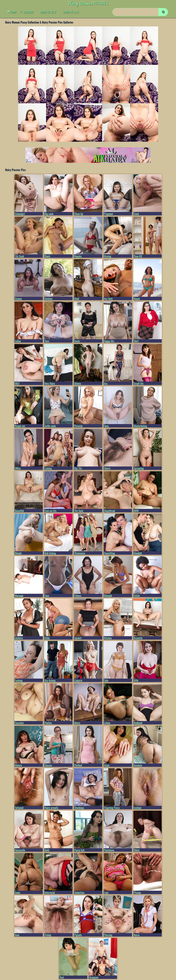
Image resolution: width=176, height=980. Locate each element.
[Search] (140, 12)
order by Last (71, 12)
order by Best (48, 12)
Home (13, 12)
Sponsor (27, 12)
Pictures (88, 3)
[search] (163, 12)
